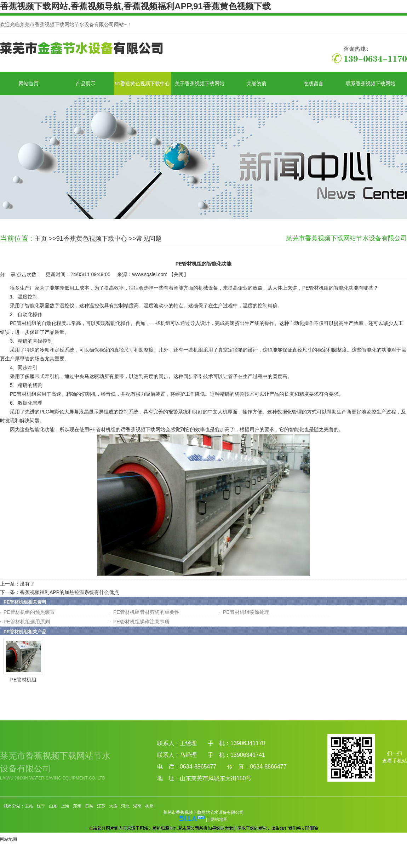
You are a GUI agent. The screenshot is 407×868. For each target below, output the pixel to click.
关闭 (179, 274)
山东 (53, 806)
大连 (113, 806)
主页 (41, 239)
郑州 (77, 806)
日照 (89, 806)
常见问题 (149, 239)
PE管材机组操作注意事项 (141, 622)
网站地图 (219, 820)
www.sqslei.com (150, 274)
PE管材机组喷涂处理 (246, 612)
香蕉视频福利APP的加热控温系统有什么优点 (69, 592)
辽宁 (41, 806)
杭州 (149, 806)
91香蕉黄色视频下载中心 (92, 239)
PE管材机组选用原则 (27, 622)
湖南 (137, 806)
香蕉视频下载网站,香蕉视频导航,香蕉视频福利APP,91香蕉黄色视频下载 (135, 6)
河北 (125, 806)
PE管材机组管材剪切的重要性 (146, 612)
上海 (65, 806)
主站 (29, 806)
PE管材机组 (24, 680)
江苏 (101, 806)
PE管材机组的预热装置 (29, 612)
